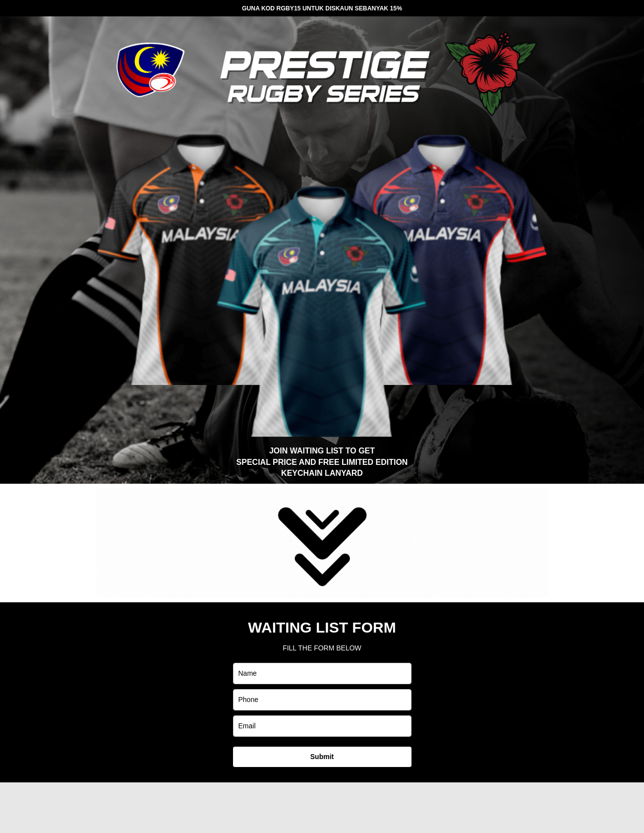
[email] (322, 726)
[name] (322, 673)
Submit (322, 757)
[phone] (322, 700)
